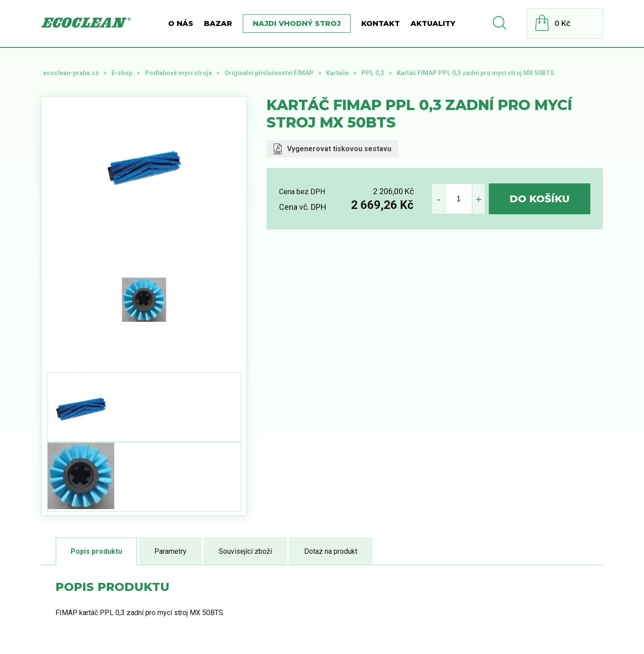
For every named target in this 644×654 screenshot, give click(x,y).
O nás (181, 23)
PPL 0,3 (373, 73)
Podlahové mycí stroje (178, 73)
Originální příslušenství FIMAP (269, 73)
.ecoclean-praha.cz (70, 73)
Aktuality (433, 23)
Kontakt (381, 23)
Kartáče (337, 73)
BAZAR (218, 23)
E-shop (122, 73)
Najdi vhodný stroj (297, 23)
